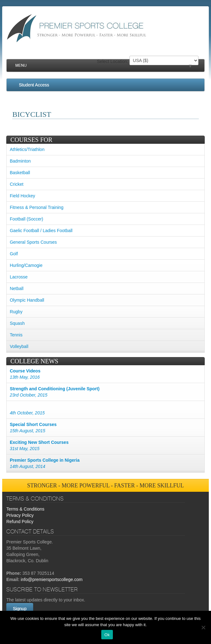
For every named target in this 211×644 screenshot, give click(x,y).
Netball (17, 288)
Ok (107, 635)
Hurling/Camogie (26, 265)
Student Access (34, 85)
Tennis (16, 335)
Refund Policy (20, 522)
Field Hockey (22, 196)
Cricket (17, 184)
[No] (203, 627)
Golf (14, 254)
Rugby (16, 312)
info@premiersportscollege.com (52, 579)
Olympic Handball (27, 300)
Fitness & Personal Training (37, 207)
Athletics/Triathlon (27, 149)
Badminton (20, 161)
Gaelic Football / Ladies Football (41, 231)
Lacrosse (19, 277)
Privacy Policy (20, 515)
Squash (17, 323)
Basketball (20, 173)
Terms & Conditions (25, 509)
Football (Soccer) (26, 219)
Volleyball (19, 346)
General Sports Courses (33, 242)
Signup (20, 609)
